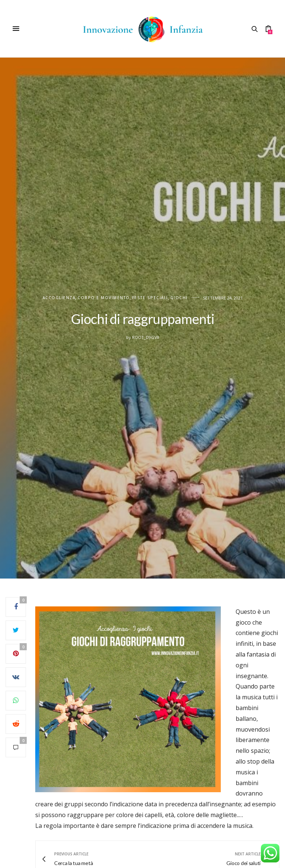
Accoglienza (59, 298)
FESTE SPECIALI (150, 298)
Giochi (179, 298)
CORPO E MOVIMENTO (104, 298)
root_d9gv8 (146, 337)
